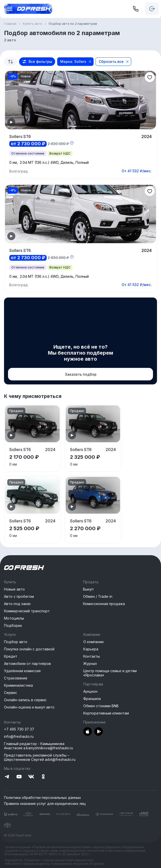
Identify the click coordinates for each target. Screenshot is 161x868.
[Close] (90, 62)
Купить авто (32, 24)
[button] (37, 62)
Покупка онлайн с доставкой (29, 649)
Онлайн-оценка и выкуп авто (29, 707)
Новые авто (14, 589)
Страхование (16, 678)
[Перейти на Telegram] (7, 777)
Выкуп (88, 589)
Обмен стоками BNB (101, 706)
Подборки (13, 625)
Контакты (92, 656)
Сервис (11, 693)
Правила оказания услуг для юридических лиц (45, 804)
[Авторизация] (152, 9)
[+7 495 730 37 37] (136, 9)
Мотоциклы (14, 618)
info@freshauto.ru (19, 736)
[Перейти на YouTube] (19, 777)
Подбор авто (16, 642)
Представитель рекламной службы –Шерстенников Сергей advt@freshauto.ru (40, 757)
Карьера (91, 649)
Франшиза (92, 699)
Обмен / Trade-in (98, 596)
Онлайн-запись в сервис (25, 700)
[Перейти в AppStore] (88, 732)
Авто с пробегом (19, 596)
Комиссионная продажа (104, 604)
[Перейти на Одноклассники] (43, 777)
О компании (93, 642)
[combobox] (11, 62)
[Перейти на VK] (31, 777)
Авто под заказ (17, 604)
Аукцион (90, 691)
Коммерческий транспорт (27, 611)
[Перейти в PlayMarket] (99, 732)
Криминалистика (18, 685)
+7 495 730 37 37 (19, 729)
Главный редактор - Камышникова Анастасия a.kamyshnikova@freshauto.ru (38, 746)
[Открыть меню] (8, 9)
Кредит (11, 656)
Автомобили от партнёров (27, 664)
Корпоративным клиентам (106, 713)
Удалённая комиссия (22, 671)
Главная (10, 24)
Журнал (90, 664)
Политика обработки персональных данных (43, 798)
